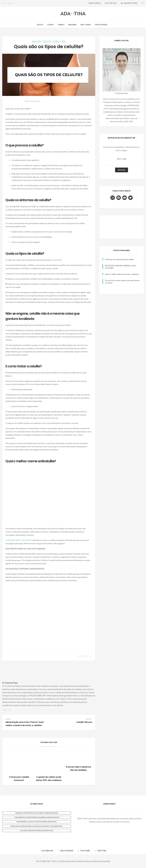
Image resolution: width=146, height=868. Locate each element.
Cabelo (61, 25)
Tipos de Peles (101, 25)
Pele (63, 41)
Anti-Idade (86, 25)
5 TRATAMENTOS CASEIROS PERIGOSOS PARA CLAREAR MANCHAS (37, 817)
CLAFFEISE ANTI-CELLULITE (18, 540)
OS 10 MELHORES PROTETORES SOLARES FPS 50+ (37, 830)
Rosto (40, 25)
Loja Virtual (111, 3)
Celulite (47, 41)
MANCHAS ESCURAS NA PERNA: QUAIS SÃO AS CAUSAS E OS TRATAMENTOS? (37, 826)
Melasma (72, 25)
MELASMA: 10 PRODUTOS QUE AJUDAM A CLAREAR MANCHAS (37, 813)
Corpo (50, 25)
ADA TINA (36, 41)
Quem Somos (95, 3)
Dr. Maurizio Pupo (129, 3)
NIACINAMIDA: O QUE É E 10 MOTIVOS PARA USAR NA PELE (37, 822)
